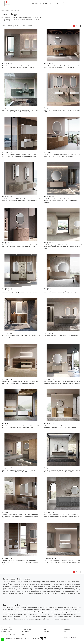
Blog (52, 3)
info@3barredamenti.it (9, 635)
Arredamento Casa (8, 10)
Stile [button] (24, 26)
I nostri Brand (46, 631)
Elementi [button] (10, 26)
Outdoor (24, 635)
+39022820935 (7, 631)
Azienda (27, 3)
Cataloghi (66, 628)
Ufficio (24, 633)
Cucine (24, 628)
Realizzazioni (44, 3)
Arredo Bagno (16, 10)
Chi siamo (45, 628)
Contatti (58, 3)
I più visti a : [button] (31, 26)
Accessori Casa (26, 631)
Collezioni (35, 3)
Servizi (45, 630)
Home (2, 10)
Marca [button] (4, 26)
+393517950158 (7, 633)
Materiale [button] (18, 26)
